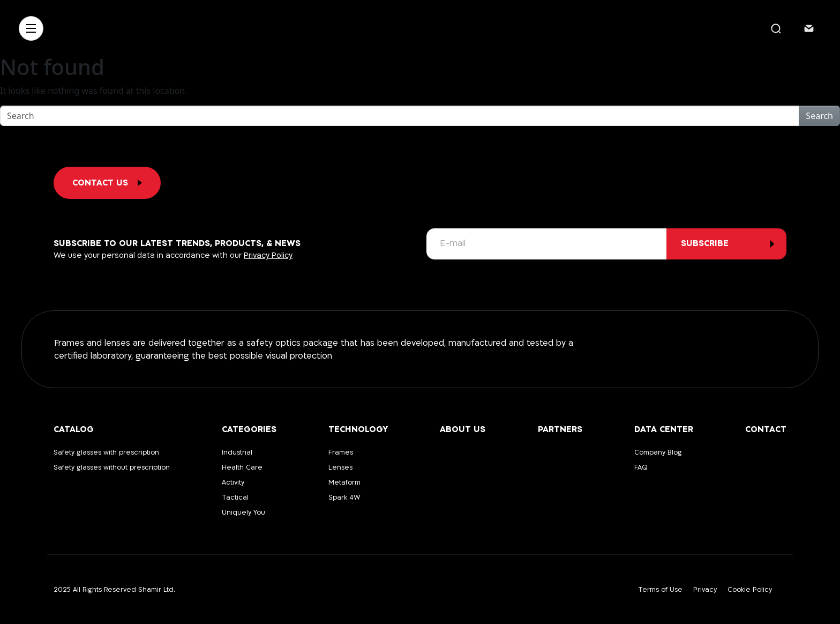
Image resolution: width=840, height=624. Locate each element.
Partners (560, 429)
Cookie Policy (750, 590)
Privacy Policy (268, 255)
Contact (766, 429)
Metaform (344, 482)
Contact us (107, 183)
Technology (358, 429)
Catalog (74, 429)
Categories (249, 429)
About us (463, 429)
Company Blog (658, 452)
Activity (233, 482)
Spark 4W (344, 497)
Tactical (235, 497)
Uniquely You (243, 512)
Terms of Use (660, 590)
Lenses (340, 467)
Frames (341, 452)
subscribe (705, 243)
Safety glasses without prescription (112, 467)
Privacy (705, 590)
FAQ (641, 467)
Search (819, 116)
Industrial (237, 452)
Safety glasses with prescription (106, 452)
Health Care (242, 467)
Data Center (664, 429)
